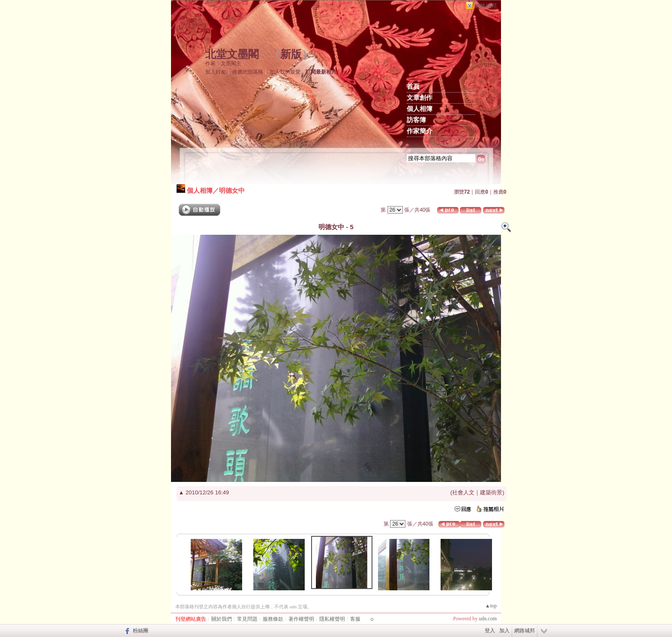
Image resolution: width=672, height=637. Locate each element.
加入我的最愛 (285, 72)
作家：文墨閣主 (223, 63)
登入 (490, 631)
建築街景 (491, 492)
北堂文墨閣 (232, 54)
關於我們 (222, 619)
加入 (504, 631)
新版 (291, 54)
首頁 (413, 87)
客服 (355, 619)
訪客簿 (416, 120)
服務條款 (273, 619)
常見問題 (247, 619)
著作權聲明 (301, 619)
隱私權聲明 (332, 619)
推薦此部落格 (248, 72)
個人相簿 (420, 109)
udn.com (488, 619)
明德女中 (232, 190)
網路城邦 (486, 6)
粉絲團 (141, 631)
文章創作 (420, 98)
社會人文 (463, 492)
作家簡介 (420, 131)
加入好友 (216, 72)
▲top (491, 606)
